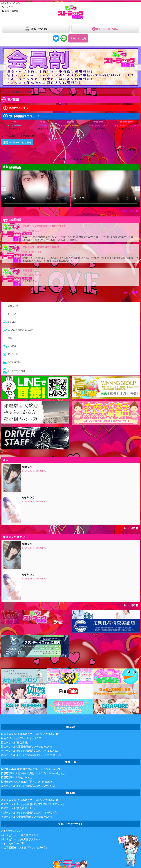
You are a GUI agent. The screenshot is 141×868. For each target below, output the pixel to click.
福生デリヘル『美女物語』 (15, 742)
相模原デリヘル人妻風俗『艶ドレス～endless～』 (28, 782)
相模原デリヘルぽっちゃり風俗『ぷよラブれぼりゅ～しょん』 (33, 773)
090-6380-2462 (107, 29)
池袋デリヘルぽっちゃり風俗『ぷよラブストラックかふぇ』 (31, 755)
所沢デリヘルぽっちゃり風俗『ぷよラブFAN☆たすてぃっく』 (32, 804)
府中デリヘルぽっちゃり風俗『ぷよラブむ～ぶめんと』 (30, 750)
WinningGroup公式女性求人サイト (21, 835)
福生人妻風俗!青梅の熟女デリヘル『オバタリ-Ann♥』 (30, 734)
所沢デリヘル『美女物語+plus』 (18, 808)
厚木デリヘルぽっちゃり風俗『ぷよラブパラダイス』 (28, 786)
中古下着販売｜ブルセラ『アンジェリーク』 (24, 847)
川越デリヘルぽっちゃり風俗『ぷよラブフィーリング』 (29, 812)
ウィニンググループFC (13, 843)
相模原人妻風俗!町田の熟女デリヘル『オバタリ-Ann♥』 (31, 769)
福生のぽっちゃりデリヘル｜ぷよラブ (21, 738)
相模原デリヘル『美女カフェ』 (17, 777)
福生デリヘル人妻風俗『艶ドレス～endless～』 (26, 746)
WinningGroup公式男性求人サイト (21, 839)
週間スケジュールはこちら (17, 142)
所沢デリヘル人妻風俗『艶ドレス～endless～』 (26, 817)
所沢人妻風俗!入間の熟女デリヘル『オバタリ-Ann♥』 (30, 800)
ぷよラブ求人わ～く (12, 831)
